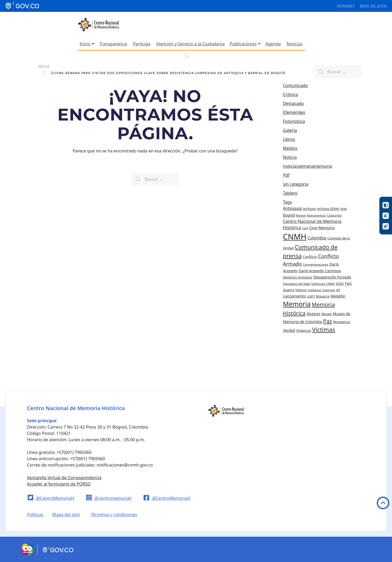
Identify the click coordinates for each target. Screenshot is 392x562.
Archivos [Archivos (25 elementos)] (310, 209)
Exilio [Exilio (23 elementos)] (340, 284)
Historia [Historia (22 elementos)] (301, 290)
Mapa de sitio (373, 6)
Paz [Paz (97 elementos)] (328, 321)
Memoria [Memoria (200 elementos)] (297, 304)
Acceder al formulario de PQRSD (59, 484)
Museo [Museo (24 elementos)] (327, 314)
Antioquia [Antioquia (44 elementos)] (292, 208)
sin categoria (296, 184)
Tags (287, 202)
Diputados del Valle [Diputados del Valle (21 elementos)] (297, 284)
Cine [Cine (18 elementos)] (305, 228)
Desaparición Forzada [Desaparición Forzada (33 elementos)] (332, 277)
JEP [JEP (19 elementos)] (338, 290)
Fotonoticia (294, 121)
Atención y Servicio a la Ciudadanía (190, 44)
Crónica (290, 94)
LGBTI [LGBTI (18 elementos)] (311, 296)
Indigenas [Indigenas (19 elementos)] (315, 290)
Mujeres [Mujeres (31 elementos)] (313, 314)
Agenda (273, 44)
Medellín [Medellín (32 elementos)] (338, 296)
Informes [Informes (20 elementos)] (329, 290)
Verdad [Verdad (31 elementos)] (289, 330)
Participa (142, 44)
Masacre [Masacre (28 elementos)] (323, 296)
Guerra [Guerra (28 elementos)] (289, 290)
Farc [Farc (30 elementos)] (348, 283)
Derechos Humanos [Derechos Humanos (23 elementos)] (298, 277)
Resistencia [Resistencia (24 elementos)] (342, 322)
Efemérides (294, 112)
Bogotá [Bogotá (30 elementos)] (289, 215)
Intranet (346, 6)
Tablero (290, 193)
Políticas (35, 515)
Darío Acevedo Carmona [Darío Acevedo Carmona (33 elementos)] (320, 271)
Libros (289, 139)
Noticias (295, 44)
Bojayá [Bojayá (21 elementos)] (301, 215)
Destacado (293, 103)
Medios (290, 148)
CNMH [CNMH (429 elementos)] (295, 237)
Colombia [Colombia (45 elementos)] (317, 238)
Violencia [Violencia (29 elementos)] (303, 330)
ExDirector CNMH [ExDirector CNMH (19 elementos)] (323, 284)
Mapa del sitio (66, 515)
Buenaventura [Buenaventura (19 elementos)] (317, 215)
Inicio (87, 44)
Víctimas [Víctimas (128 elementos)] (324, 329)
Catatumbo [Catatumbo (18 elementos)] (334, 215)
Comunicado (295, 85)
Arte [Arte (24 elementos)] (344, 209)
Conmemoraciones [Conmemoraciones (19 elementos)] (316, 264)
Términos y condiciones (114, 515)
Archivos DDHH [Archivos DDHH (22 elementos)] (328, 209)
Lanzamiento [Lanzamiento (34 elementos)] (294, 296)
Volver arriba (383, 503)
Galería (290, 130)
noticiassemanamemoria (307, 166)
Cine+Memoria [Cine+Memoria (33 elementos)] (322, 228)
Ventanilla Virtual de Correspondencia (64, 478)
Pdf (286, 175)
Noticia (290, 157)
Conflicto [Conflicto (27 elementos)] (310, 257)
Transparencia (113, 44)
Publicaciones (245, 44)
